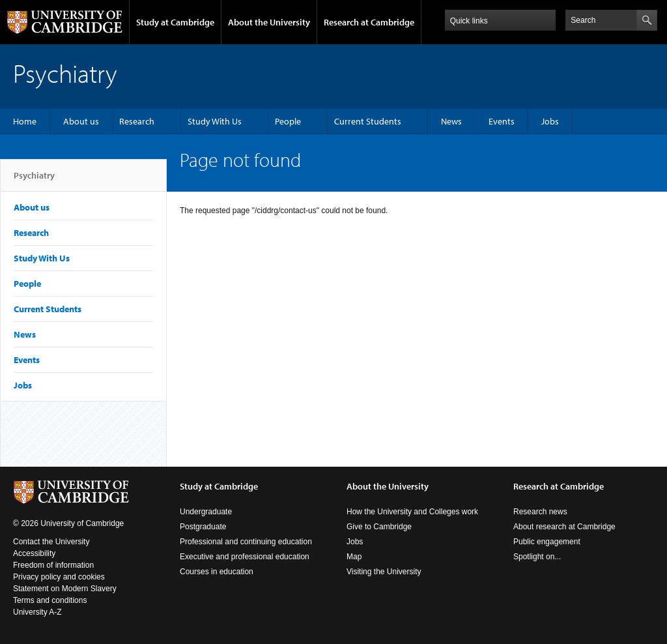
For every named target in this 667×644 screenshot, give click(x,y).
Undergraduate (206, 512)
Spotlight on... (537, 557)
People (288, 121)
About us (81, 121)
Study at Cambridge (175, 22)
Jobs (550, 121)
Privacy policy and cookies (59, 577)
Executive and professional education (245, 557)
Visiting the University (384, 572)
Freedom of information (53, 565)
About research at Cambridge (564, 527)
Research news (540, 512)
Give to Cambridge (379, 527)
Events (502, 121)
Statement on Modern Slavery (65, 589)
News (451, 121)
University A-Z (37, 612)
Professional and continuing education (246, 542)
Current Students (368, 121)
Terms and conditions (50, 600)
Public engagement (547, 542)
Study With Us (215, 121)
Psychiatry (34, 181)
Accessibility (34, 553)
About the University (269, 22)
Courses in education (217, 572)
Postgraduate (203, 527)
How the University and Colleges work (412, 512)
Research (137, 121)
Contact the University (51, 542)
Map (354, 557)
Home (25, 121)
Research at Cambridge (369, 22)
